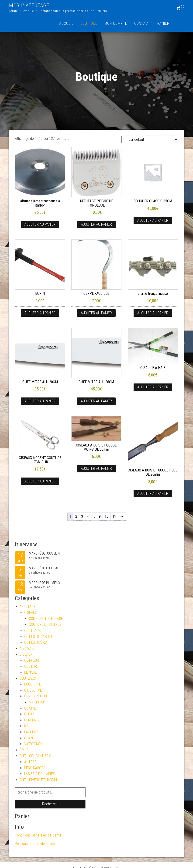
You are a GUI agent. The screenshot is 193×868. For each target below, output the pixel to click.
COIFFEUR (32, 660)
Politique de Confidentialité (35, 844)
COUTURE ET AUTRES (45, 624)
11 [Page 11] (114, 516)
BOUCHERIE (33, 684)
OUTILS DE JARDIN (38, 637)
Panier (163, 23)
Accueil (66, 23)
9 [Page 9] (100, 516)
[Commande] (150, 139)
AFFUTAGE (28, 607)
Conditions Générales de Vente (38, 835)
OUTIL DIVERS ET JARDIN (38, 780)
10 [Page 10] (107, 516)
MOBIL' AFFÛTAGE (29, 5)
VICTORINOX (33, 744)
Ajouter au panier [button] (40, 224)
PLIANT (30, 738)
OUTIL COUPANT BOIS (35, 756)
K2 (26, 726)
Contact (142, 23)
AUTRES (30, 762)
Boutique (89, 23)
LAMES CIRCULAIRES (40, 774)
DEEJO (29, 714)
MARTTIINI (36, 702)
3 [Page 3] (82, 516)
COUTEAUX (33, 631)
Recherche (50, 804)
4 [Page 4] (88, 516)
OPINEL (25, 750)
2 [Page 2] (76, 516)
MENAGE (31, 672)
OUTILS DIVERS (36, 642)
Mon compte (116, 23)
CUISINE (30, 708)
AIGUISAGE (28, 648)
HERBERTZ (32, 720)
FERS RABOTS (35, 768)
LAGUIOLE (31, 732)
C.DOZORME (33, 690)
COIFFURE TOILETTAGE (46, 619)
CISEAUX (31, 613)
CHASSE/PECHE (36, 696)
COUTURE (31, 666)
